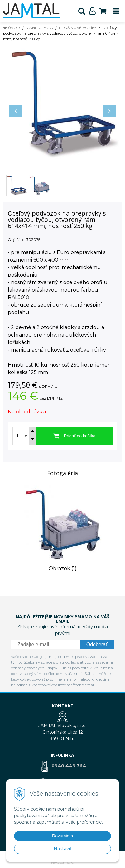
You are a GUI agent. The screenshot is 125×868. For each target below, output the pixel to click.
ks (26, 436)
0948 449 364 (69, 766)
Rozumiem (62, 836)
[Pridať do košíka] (74, 436)
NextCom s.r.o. (62, 862)
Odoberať (97, 644)
